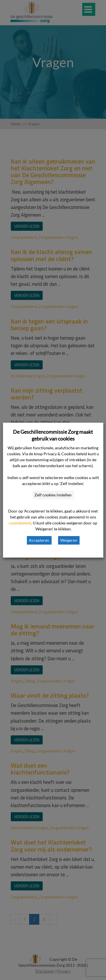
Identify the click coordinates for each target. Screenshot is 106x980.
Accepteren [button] (39, 540)
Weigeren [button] (69, 540)
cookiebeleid (20, 523)
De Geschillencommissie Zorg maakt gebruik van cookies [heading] (53, 435)
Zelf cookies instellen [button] (53, 495)
